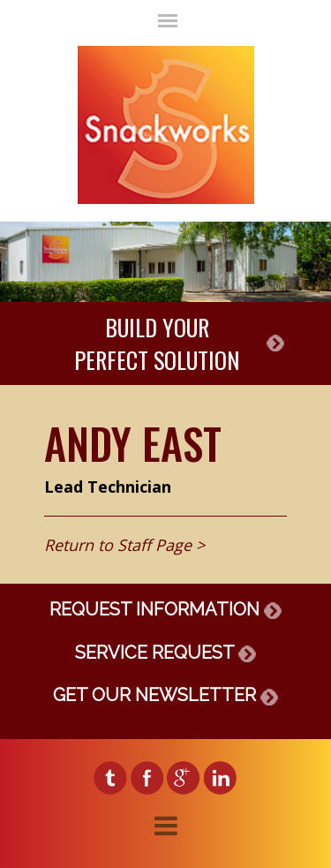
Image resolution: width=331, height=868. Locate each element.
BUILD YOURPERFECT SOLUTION (157, 343)
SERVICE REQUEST (165, 653)
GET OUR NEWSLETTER (165, 695)
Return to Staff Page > (124, 545)
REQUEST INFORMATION (165, 609)
